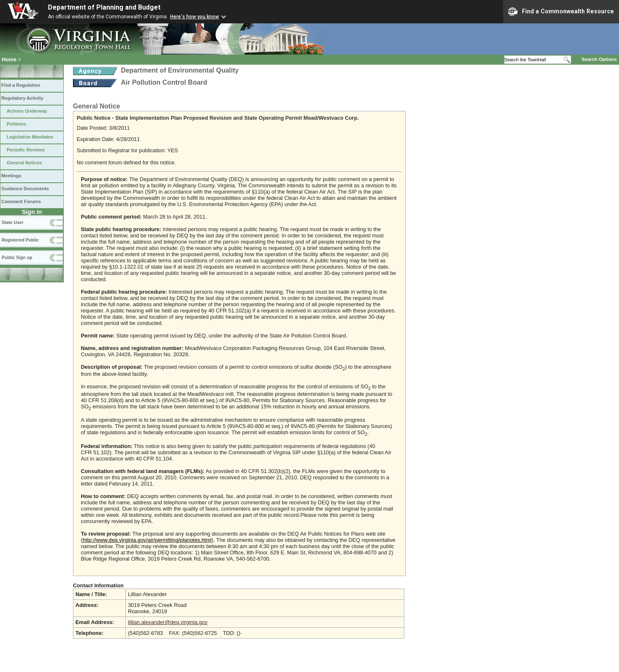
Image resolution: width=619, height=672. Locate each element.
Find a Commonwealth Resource (561, 12)
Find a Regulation (21, 85)
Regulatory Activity (22, 98)
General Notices (24, 163)
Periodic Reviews (26, 150)
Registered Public (20, 240)
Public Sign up (17, 257)
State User (13, 222)
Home (9, 59)
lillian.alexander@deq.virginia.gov (168, 622)
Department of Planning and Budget (104, 7)
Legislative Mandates (30, 137)
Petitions (16, 124)
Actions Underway (27, 111)
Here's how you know (194, 17)
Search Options (599, 59)
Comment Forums (21, 201)
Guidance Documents (25, 189)
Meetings (11, 176)
